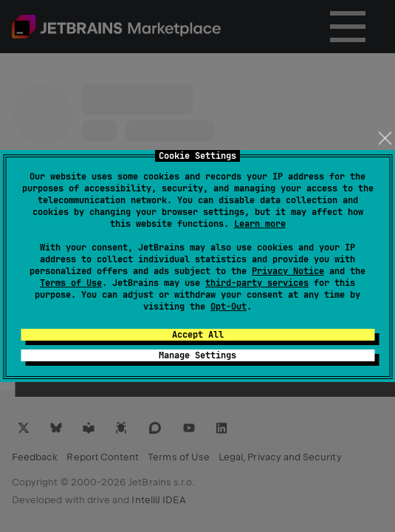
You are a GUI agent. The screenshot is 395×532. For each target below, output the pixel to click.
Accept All (198, 335)
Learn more (260, 224)
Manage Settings (197, 355)
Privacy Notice (288, 271)
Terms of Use (71, 283)
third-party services (257, 283)
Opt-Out (229, 307)
